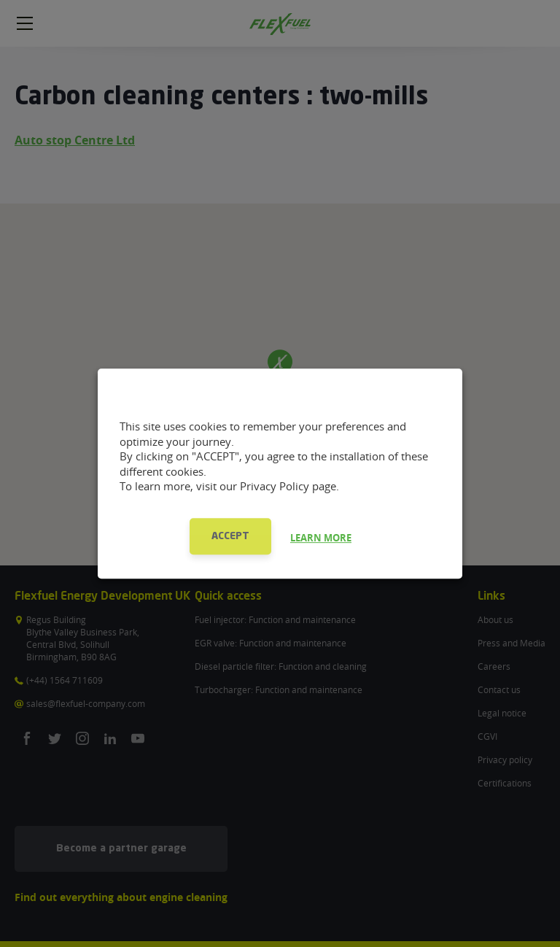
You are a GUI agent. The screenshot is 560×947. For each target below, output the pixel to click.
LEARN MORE (321, 538)
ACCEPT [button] (230, 536)
